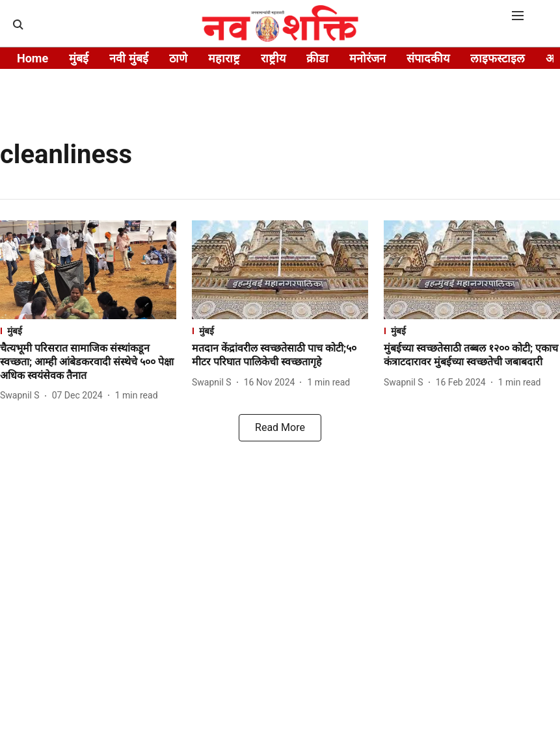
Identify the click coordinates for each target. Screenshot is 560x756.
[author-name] (22, 396)
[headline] (88, 362)
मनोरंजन (367, 58)
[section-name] (88, 331)
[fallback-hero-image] (88, 270)
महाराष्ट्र (224, 58)
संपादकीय (428, 58)
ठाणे (178, 58)
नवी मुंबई (128, 58)
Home (33, 58)
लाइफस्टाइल (498, 58)
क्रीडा (317, 58)
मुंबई (79, 58)
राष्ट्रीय (273, 58)
